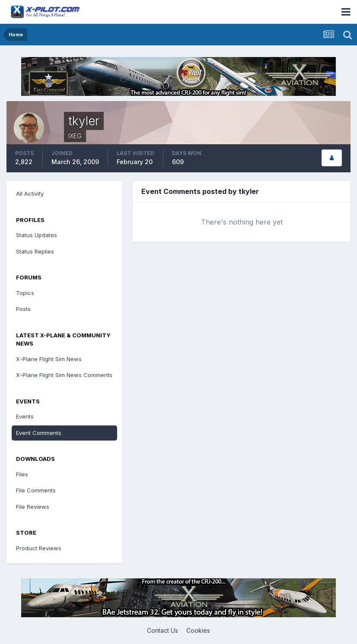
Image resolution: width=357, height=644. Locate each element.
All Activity (30, 194)
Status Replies (35, 251)
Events (25, 416)
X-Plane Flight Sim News (49, 359)
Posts (23, 309)
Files (22, 474)
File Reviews (33, 507)
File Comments (36, 490)
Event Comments (39, 433)
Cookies (198, 630)
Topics (25, 293)
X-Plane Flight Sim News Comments (64, 375)
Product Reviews (39, 548)
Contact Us (163, 630)
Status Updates (37, 235)
